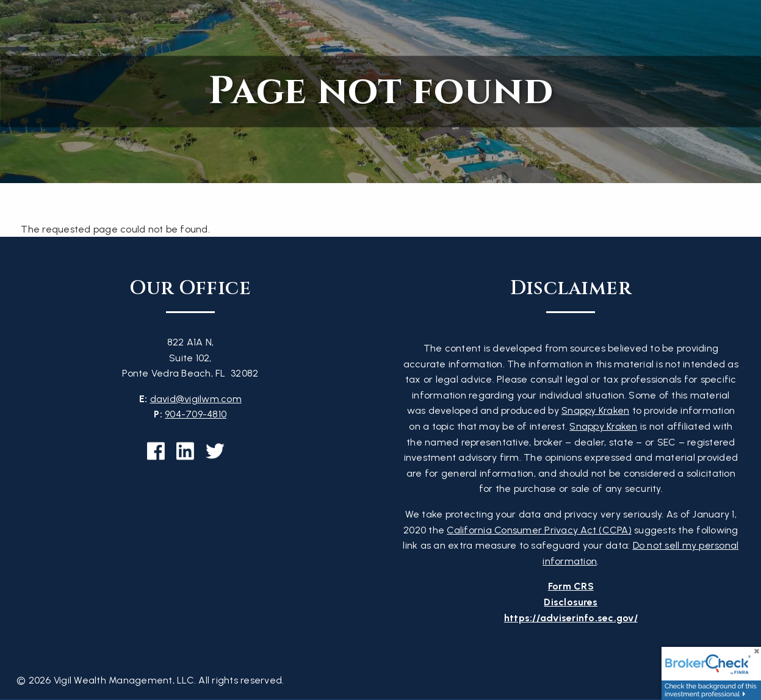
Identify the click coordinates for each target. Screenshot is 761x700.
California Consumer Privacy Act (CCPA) (539, 530)
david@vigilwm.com (196, 399)
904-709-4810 (196, 414)
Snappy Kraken (595, 410)
